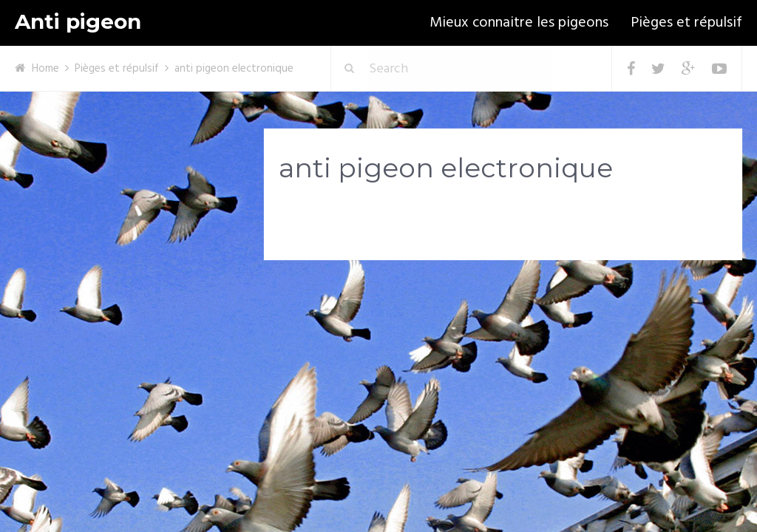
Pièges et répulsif (686, 23)
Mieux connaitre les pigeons (519, 23)
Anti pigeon (78, 22)
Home (45, 69)
